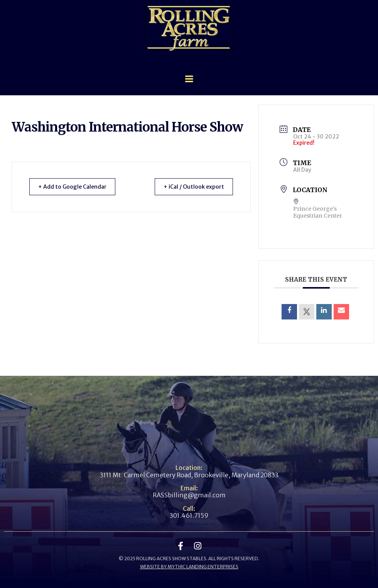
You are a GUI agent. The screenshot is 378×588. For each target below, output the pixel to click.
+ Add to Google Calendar (76, 187)
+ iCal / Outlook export (191, 187)
